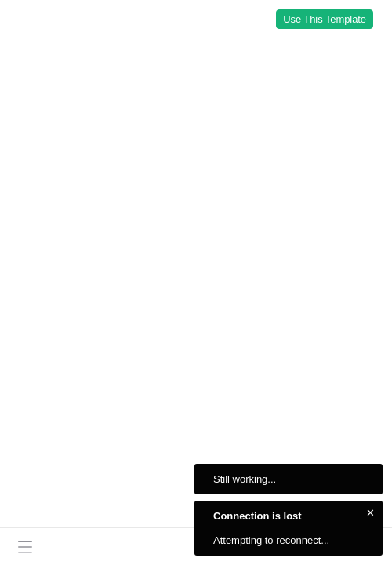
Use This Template (325, 19)
